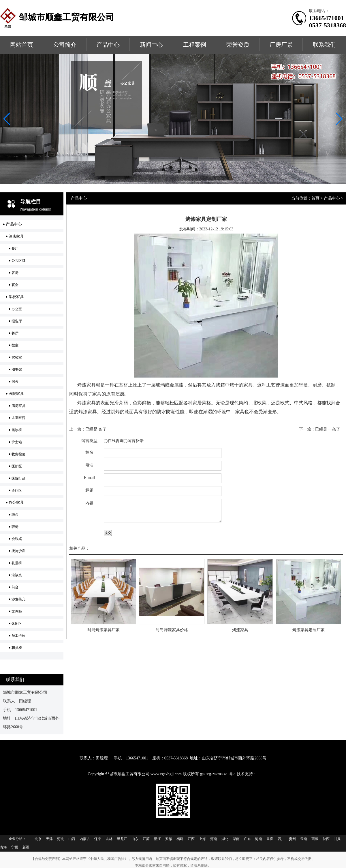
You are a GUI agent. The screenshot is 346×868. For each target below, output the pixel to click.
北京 (38, 839)
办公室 (17, 309)
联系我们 (324, 45)
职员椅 (17, 648)
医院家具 (16, 394)
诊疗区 (17, 490)
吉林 (109, 839)
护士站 (17, 442)
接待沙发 (18, 551)
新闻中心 (151, 45)
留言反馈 (136, 441)
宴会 (15, 285)
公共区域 (18, 261)
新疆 (26, 847)
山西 (72, 839)
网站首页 (22, 45)
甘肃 (337, 839)
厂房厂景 (281, 45)
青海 (3, 847)
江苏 (146, 839)
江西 (191, 839)
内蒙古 (85, 839)
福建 (180, 839)
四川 (281, 839)
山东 (135, 839)
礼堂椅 (17, 563)
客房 (15, 273)
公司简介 (65, 45)
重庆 (270, 839)
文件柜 (17, 611)
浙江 (157, 839)
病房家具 (18, 406)
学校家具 (16, 297)
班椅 (15, 527)
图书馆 (17, 369)
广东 (247, 839)
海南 (259, 839)
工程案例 (195, 45)
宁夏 (15, 847)
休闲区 (17, 623)
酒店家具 (16, 236)
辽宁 (98, 839)
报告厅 (17, 321)
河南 (214, 839)
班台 (15, 515)
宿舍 (15, 382)
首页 (315, 198)
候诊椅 (17, 430)
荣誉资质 (238, 45)
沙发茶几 (18, 599)
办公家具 (16, 502)
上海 (202, 839)
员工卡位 (18, 636)
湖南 (236, 839)
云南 (304, 839)
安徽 (169, 839)
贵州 (292, 839)
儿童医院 (18, 418)
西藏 (315, 839)
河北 (61, 839)
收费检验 (18, 454)
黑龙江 (122, 839)
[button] (339, 119)
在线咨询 (116, 441)
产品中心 (108, 45)
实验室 (17, 357)
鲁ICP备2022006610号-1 (218, 774)
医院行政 (18, 478)
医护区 (17, 466)
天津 (49, 839)
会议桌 (17, 539)
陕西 (326, 839)
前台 (15, 587)
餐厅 (15, 249)
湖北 (225, 839)
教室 (15, 345)
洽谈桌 (17, 575)
